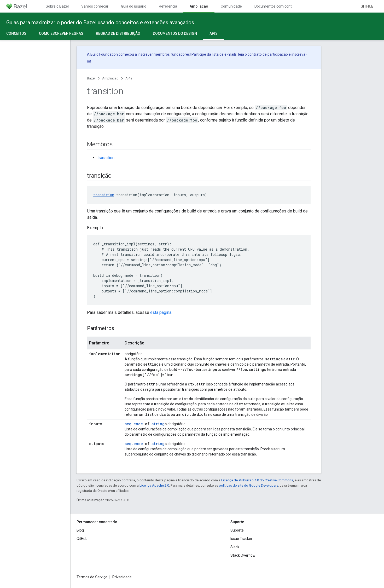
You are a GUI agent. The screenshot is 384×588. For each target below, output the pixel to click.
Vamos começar (95, 6)
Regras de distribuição (118, 33)
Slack (235, 547)
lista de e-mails (224, 54)
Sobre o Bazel (57, 6)
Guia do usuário (134, 6)
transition (106, 158)
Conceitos (16, 33)
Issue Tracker (241, 539)
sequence (134, 424)
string (158, 424)
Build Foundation (104, 54)
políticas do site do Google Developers (249, 485)
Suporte (237, 530)
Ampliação (110, 78)
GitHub (367, 6)
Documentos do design (175, 33)
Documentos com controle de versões (286, 6)
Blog (80, 530)
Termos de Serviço (92, 577)
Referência (168, 6)
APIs (129, 78)
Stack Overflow (243, 555)
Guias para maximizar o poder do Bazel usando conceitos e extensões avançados (100, 22)
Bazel (91, 78)
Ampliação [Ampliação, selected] (199, 6)
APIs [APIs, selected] (214, 33)
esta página (161, 312)
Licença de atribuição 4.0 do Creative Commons (257, 480)
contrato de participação (268, 54)
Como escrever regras (61, 33)
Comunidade (231, 6)
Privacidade (122, 577)
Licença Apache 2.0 (154, 485)
